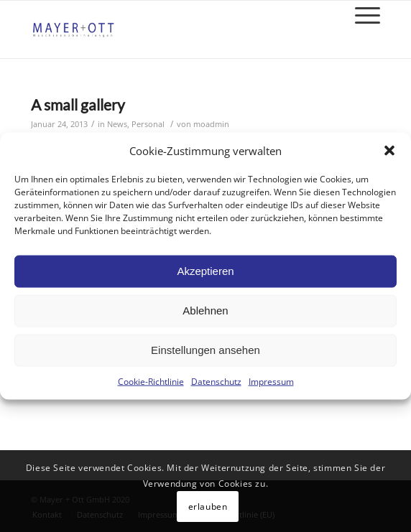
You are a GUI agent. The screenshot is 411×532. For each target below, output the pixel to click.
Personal (148, 124)
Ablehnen (205, 311)
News (117, 124)
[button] (389, 151)
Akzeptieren (205, 271)
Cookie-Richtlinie (151, 382)
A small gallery (78, 104)
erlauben (208, 507)
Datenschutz (216, 382)
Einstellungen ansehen (205, 350)
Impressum (271, 382)
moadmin (211, 124)
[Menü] (360, 15)
